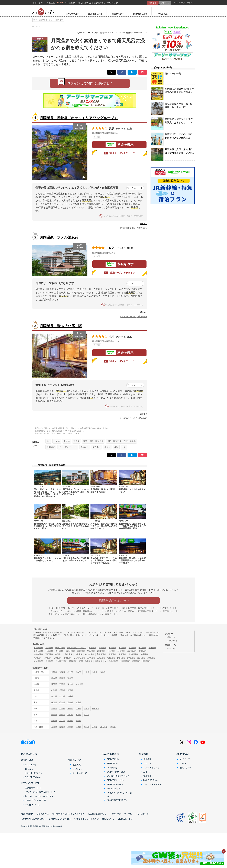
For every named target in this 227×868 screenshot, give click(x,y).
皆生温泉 (111, 658)
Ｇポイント (171, 649)
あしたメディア (80, 773)
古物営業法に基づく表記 (60, 819)
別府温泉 (131, 658)
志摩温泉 (99, 661)
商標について (108, 819)
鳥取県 (54, 715)
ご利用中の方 (182, 754)
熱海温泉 (136, 661)
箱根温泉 (73, 661)
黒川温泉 (141, 658)
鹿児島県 (104, 727)
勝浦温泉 (57, 658)
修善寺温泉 (38, 654)
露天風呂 (97, 447)
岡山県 (70, 715)
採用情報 (147, 776)
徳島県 (54, 721)
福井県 (70, 696)
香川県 (62, 721)
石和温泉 (121, 651)
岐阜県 (62, 702)
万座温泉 (49, 651)
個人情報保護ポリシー (98, 814)
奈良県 (87, 709)
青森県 (62, 672)
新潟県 (76, 441)
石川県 (62, 696)
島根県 (62, 715)
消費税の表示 (43, 814)
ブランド (147, 763)
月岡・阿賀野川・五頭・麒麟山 (121, 441)
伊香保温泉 (38, 651)
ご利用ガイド (172, 641)
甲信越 (67, 441)
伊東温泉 (143, 651)
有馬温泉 (37, 658)
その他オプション (33, 805)
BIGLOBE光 (30, 765)
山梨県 (54, 690)
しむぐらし (78, 769)
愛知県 (70, 702)
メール (183, 763)
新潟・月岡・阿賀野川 (93, 441)
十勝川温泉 (60, 648)
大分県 (87, 727)
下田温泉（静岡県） (54, 654)
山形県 (95, 672)
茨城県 (70, 678)
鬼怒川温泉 (70, 651)
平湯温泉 (122, 654)
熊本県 (78, 727)
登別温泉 (49, 648)
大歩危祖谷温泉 (111, 661)
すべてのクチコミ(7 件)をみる (133, 228)
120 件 (130, 248)
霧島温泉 (151, 658)
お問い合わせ (27, 814)
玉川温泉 (49, 661)
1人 (48, 441)
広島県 (78, 715)
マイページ (179, 3)
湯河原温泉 (132, 651)
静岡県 (54, 702)
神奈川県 (79, 684)
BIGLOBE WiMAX (33, 777)
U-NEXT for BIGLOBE (36, 800)
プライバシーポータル (122, 814)
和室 (116, 447)
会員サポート (186, 768)
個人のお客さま (29, 754)
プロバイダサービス (116, 772)
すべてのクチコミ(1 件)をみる (133, 418)
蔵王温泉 (132, 648)
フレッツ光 (112, 768)
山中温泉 (79, 654)
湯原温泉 (121, 658)
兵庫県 (78, 709)
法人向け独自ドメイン (117, 800)
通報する (144, 224)
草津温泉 (152, 648)
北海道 (54, 672)
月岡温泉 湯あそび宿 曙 (61, 326)
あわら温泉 (90, 654)
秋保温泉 (112, 648)
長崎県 (70, 727)
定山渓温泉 (38, 648)
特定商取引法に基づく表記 (33, 819)
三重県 (78, 702)
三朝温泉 (91, 658)
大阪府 (70, 709)
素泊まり (85, 447)
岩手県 (70, 672)
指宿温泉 (146, 661)
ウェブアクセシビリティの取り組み (68, 814)
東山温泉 (122, 648)
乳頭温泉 (92, 648)
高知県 (78, 721)
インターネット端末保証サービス (40, 792)
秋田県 (87, 672)
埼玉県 (54, 684)
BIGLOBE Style (150, 780)
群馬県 (62, 678)
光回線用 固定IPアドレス (118, 776)
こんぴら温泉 (79, 658)
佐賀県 (62, 727)
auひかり (29, 769)
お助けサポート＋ (33, 788)
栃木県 (54, 678)
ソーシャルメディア (152, 784)
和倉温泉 (69, 654)
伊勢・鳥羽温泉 (86, 661)
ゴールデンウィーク (68, 447)
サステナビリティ (151, 768)
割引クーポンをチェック (119, 153)
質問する (165, 3)
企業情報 (144, 754)
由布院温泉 (125, 661)
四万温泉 (59, 651)
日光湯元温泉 (61, 661)
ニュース (147, 772)
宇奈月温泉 (101, 654)
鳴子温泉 (102, 648)
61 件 (130, 128)
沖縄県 (113, 727)
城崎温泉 (144, 654)
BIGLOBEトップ (125, 819)
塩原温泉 (81, 651)
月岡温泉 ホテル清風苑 (59, 237)
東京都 (70, 684)
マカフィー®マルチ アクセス (119, 794)
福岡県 (54, 727)
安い (124, 447)
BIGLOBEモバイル (33, 773)
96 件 (130, 337)
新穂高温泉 (133, 654)
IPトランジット (114, 789)
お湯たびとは (172, 637)
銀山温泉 (142, 648)
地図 (97, 137)
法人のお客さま (111, 754)
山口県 (87, 715)
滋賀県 (54, 709)
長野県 (62, 690)
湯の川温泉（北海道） (77, 648)
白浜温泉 (47, 658)
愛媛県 (70, 721)
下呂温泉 (112, 654)
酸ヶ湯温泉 (38, 661)
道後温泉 (67, 658)
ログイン (191, 3)
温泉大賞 (77, 765)
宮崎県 (95, 727)
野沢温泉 (91, 651)
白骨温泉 (101, 651)
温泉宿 (107, 447)
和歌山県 (96, 709)
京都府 (62, 709)
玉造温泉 (101, 658)
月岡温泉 (51, 447)
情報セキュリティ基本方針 (87, 819)
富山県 (54, 696)
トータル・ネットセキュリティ (39, 796)
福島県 (103, 672)
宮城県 (78, 672)
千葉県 (62, 684)
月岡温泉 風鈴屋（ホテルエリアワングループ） (79, 118)
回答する (153, 3)
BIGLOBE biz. (113, 759)
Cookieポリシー (143, 814)
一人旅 (57, 441)
